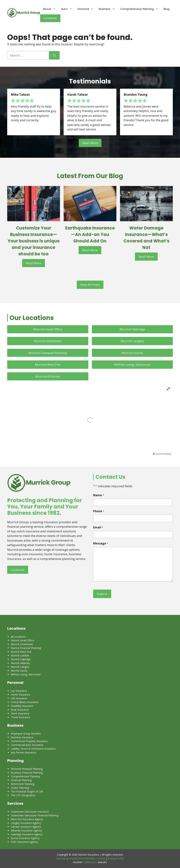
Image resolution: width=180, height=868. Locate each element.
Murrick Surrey (132, 353)
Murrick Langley (132, 341)
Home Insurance (20, 695)
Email (98, 527)
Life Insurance (19, 698)
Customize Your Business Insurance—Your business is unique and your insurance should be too (34, 241)
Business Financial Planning (27, 773)
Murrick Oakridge (132, 329)
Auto (68, 9)
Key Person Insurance (24, 752)
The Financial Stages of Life (27, 791)
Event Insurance (20, 713)
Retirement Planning (23, 784)
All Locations (18, 637)
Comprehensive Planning (141, 9)
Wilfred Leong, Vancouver (132, 364)
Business (108, 9)
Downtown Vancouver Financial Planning (35, 815)
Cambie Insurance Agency (26, 827)
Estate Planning (20, 788)
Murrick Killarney (48, 376)
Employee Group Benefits (26, 734)
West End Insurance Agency (27, 819)
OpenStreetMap (163, 454)
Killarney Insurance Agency (26, 830)
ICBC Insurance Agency (24, 842)
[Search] (54, 55)
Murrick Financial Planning (48, 353)
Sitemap (61, 858)
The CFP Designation (23, 795)
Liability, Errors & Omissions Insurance (33, 749)
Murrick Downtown (48, 341)
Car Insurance (19, 691)
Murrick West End (48, 364)
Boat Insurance (20, 710)
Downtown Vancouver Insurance (30, 812)
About (51, 9)
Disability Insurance (22, 706)
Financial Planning (21, 780)
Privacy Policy (116, 858)
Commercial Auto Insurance (27, 745)
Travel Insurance (20, 717)
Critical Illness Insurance (25, 702)
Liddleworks (90, 862)
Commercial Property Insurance (29, 741)
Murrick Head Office (48, 329)
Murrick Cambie (20, 655)
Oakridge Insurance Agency (27, 834)
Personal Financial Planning (27, 769)
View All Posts (90, 285)
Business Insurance (22, 737)
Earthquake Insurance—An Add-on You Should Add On (90, 234)
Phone (99, 511)
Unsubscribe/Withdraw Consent (87, 858)
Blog (166, 9)
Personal (87, 9)
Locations (50, 18)
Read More (90, 143)
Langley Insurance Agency (26, 823)
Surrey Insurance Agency (25, 838)
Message (101, 543)
